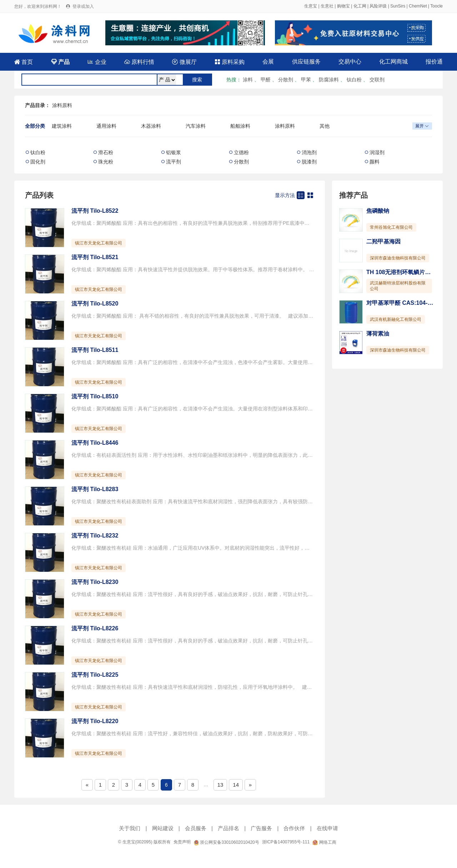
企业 (97, 62)
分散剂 (286, 80)
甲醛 (266, 80)
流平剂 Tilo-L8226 (95, 628)
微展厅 (184, 62)
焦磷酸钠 (378, 211)
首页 (24, 62)
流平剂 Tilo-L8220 (95, 721)
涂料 (248, 80)
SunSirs (398, 6)
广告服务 (261, 828)
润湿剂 (377, 152)
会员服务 (196, 828)
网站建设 (163, 828)
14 (236, 785)
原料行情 (139, 62)
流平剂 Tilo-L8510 (95, 396)
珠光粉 (106, 162)
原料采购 (230, 62)
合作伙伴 (294, 828)
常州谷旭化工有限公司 (391, 227)
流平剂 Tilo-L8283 (95, 489)
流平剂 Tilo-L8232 (95, 536)
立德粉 (241, 152)
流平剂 (174, 162)
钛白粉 (354, 80)
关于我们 (130, 828)
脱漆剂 (309, 162)
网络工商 (324, 842)
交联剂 (377, 80)
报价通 (434, 62)
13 (220, 785)
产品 (60, 62)
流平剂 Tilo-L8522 (95, 211)
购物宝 (343, 6)
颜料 (375, 162)
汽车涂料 (196, 126)
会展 (268, 62)
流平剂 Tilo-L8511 (95, 350)
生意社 (327, 6)
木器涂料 (151, 126)
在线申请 (327, 828)
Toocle (436, 6)
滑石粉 (106, 152)
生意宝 (311, 6)
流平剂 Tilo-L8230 (95, 582)
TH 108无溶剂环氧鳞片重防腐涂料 (410, 272)
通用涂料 (106, 126)
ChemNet (418, 6)
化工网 (360, 6)
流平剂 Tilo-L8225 (95, 675)
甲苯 (306, 80)
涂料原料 (62, 105)
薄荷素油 (378, 334)
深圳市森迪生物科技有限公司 (398, 258)
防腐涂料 (329, 80)
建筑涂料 (62, 126)
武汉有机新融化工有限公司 (396, 319)
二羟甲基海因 (383, 241)
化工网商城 (393, 62)
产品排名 (228, 828)
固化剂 (38, 162)
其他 (325, 126)
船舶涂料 (240, 126)
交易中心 (350, 62)
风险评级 (378, 6)
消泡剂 (309, 152)
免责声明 (182, 842)
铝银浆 (174, 152)
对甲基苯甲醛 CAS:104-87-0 (403, 303)
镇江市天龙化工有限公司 (99, 243)
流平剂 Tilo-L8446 (95, 443)
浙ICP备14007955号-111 (286, 842)
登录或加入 (83, 6)
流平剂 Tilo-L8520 (95, 304)
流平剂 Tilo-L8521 (95, 257)
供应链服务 (306, 62)
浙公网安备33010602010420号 (226, 842)
